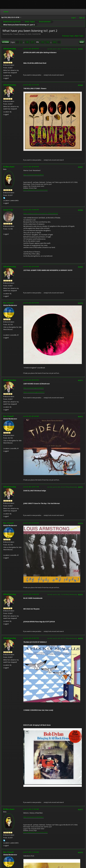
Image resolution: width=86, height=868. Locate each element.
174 (47, 42)
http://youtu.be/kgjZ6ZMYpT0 (34, 388)
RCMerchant (9, 167)
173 (42, 42)
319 (54, 42)
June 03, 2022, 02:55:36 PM (31, 267)
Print (82, 42)
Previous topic (68, 36)
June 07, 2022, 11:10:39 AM (31, 809)
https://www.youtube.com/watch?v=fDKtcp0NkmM (41, 213)
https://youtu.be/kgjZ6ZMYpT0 (34, 392)
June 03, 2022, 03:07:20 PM (31, 303)
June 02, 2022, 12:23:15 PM (31, 85)
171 (32, 42)
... (24, 42)
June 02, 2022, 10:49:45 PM (31, 210)
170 (27, 42)
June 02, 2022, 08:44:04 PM (31, 167)
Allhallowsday (10, 49)
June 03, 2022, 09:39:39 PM (31, 380)
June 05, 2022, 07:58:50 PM (31, 594)
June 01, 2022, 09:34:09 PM (31, 49)
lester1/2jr (8, 210)
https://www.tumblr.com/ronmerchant (35, 190)
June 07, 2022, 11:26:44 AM (31, 852)
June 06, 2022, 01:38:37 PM (31, 638)
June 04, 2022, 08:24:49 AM (31, 416)
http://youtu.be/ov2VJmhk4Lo (34, 817)
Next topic (79, 36)
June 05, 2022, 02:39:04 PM (31, 523)
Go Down (5, 42)
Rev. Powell (8, 303)
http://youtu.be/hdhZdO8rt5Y (34, 175)
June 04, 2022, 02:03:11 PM (31, 487)
